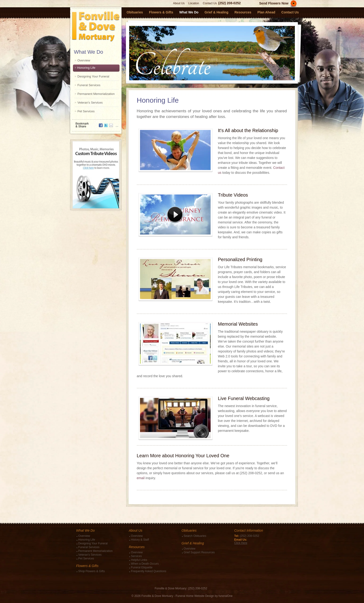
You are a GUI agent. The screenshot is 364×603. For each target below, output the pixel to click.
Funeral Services (89, 85)
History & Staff (140, 540)
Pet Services (86, 111)
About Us (179, 3)
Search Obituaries (195, 536)
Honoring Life (86, 68)
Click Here (241, 543)
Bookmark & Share (96, 123)
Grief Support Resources (199, 552)
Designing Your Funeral (93, 76)
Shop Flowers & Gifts (92, 571)
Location (194, 3)
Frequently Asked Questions (149, 571)
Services (136, 556)
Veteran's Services (90, 103)
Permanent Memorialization (96, 94)
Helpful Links (139, 560)
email (141, 478)
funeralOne (226, 596)
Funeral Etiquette (142, 567)
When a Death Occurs (145, 564)
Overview (84, 60)
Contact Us (210, 3)
